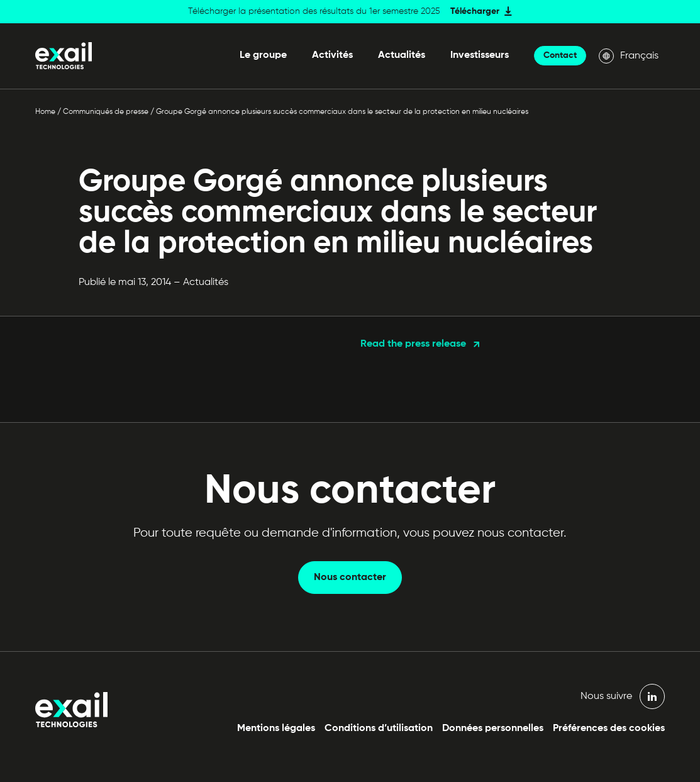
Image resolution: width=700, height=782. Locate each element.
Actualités (402, 55)
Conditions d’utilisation (379, 729)
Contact (560, 55)
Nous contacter (350, 578)
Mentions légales (276, 729)
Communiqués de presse (106, 112)
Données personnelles (493, 729)
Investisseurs (480, 55)
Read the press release (413, 344)
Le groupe (263, 55)
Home (45, 112)
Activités (332, 55)
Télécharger (475, 11)
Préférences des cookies (609, 729)
